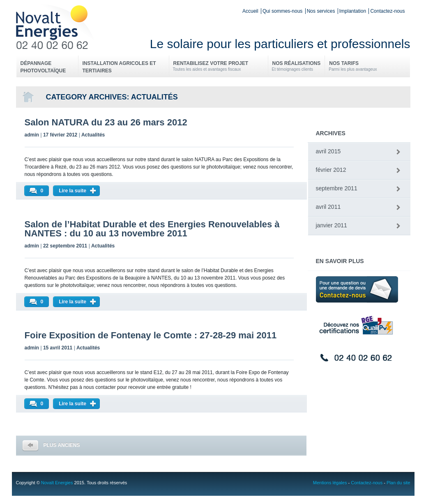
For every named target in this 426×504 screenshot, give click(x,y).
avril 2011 (328, 207)
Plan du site (398, 483)
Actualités (93, 135)
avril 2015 (328, 151)
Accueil (250, 11)
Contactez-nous (387, 11)
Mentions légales (330, 483)
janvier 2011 (332, 225)
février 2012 (331, 170)
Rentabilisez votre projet (218, 66)
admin (32, 135)
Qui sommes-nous (282, 11)
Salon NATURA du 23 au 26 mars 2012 (106, 122)
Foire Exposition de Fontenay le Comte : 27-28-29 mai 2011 (151, 335)
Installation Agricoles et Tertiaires (119, 67)
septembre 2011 (337, 188)
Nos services (321, 11)
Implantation (353, 11)
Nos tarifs (353, 66)
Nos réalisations (296, 66)
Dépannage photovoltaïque (43, 67)
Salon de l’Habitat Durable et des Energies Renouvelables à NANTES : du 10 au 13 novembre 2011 (152, 229)
